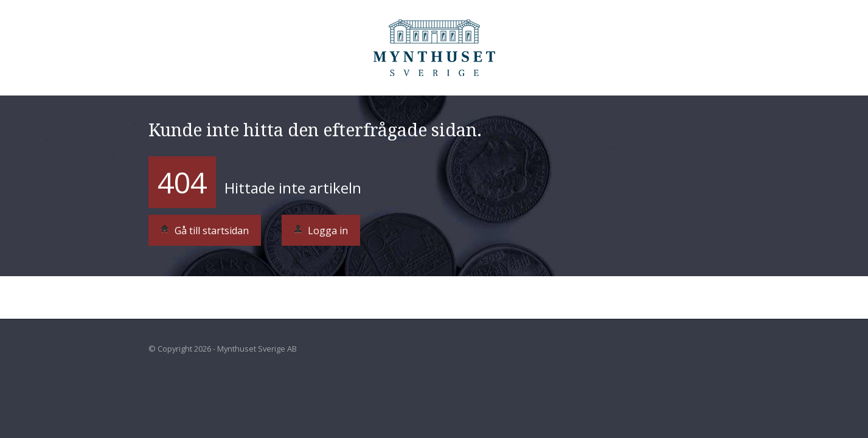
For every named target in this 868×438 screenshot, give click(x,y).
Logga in (321, 231)
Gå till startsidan (205, 231)
